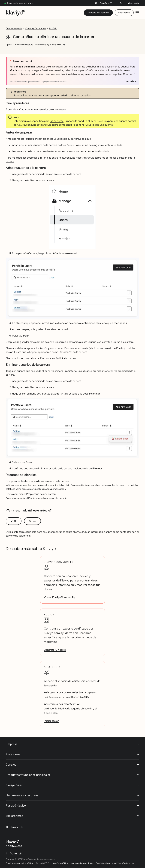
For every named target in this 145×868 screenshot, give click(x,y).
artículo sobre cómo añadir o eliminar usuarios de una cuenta (77, 125)
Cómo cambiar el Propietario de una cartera (31, 494)
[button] (72, 217)
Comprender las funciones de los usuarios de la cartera (38, 481)
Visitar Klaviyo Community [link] (59, 597)
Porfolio (53, 28)
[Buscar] (121, 3)
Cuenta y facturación (36, 28)
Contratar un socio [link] (55, 650)
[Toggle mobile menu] (137, 13)
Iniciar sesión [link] (52, 721)
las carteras (57, 121)
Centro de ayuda (14, 28)
